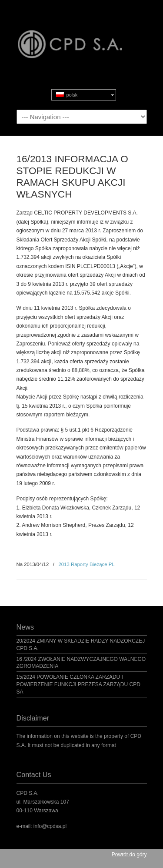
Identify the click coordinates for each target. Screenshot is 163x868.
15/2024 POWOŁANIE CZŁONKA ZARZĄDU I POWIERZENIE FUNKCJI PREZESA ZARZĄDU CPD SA (78, 684)
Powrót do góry (129, 855)
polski (67, 95)
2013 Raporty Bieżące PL (86, 564)
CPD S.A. (82, 35)
